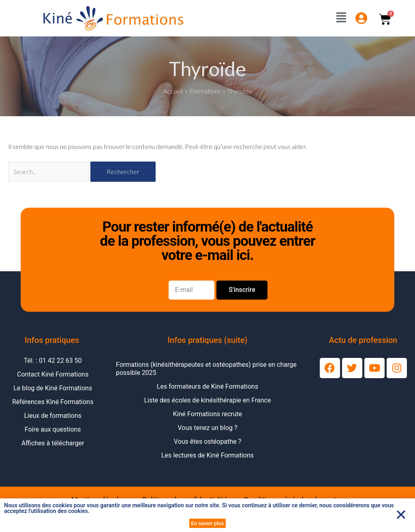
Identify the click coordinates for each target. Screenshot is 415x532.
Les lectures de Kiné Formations (207, 455)
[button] (401, 514)
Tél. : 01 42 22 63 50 (53, 361)
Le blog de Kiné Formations (53, 388)
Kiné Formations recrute (208, 414)
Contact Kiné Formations (53, 374)
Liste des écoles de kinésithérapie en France (208, 400)
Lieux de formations (53, 416)
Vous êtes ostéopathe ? (207, 442)
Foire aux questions (53, 429)
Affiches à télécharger (53, 443)
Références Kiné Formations (53, 402)
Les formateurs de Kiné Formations (207, 386)
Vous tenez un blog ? (207, 428)
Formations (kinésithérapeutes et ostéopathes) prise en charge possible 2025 (206, 369)
